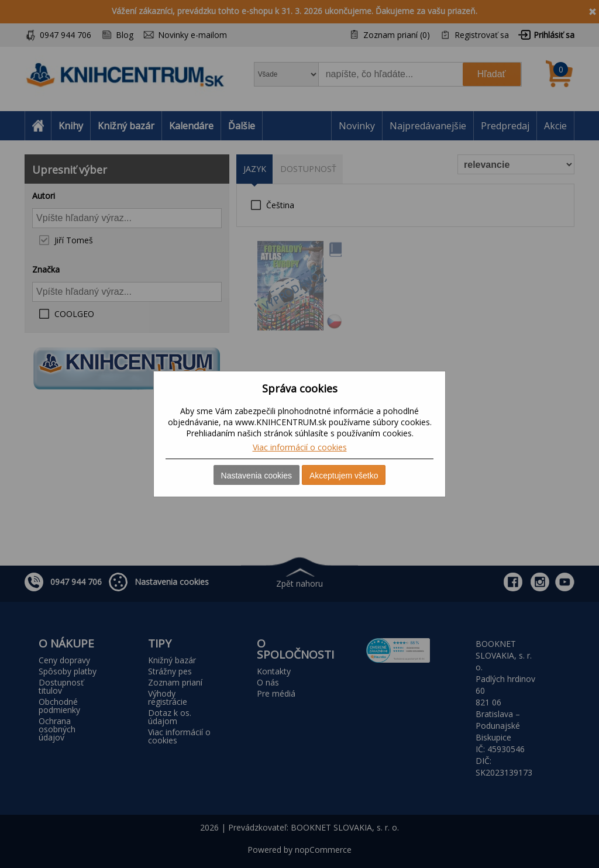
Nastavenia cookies (257, 476)
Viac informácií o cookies (300, 447)
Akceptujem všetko (344, 476)
